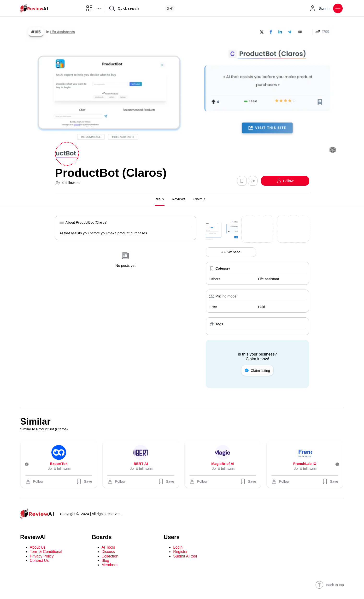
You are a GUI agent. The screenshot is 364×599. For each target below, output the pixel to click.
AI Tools (108, 548)
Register (180, 552)
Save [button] (84, 482)
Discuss (108, 552)
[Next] (335, 465)
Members (109, 566)
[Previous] (29, 465)
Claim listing (257, 371)
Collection (110, 557)
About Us (38, 548)
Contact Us (39, 561)
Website (231, 253)
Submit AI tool (185, 557)
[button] (338, 8)
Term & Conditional (46, 552)
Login (178, 548)
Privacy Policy (42, 557)
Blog (105, 561)
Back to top (330, 585)
